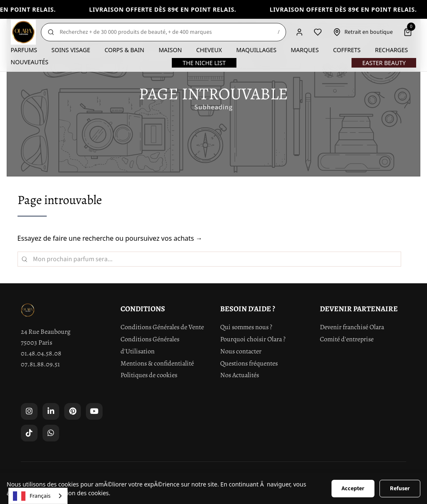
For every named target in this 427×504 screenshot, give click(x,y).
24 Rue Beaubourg (46, 332)
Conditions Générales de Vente (162, 327)
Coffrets (347, 50)
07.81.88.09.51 (40, 364)
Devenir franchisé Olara (352, 327)
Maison (170, 50)
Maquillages (256, 50)
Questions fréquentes (249, 363)
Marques (305, 50)
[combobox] (38, 496)
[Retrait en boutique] (363, 32)
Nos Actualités (240, 375)
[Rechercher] (164, 32)
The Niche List (204, 63)
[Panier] (408, 32)
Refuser (400, 489)
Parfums (24, 50)
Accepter (353, 489)
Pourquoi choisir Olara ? (253, 339)
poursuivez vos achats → (164, 238)
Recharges (391, 50)
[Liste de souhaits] (318, 32)
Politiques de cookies (149, 375)
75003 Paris (36, 343)
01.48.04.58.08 (41, 353)
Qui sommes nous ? (246, 327)
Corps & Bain (124, 50)
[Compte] (299, 32)
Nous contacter (241, 351)
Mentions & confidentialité (157, 363)
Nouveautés (30, 62)
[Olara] (23, 32)
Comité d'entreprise (347, 339)
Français (32, 496)
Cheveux (209, 50)
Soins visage (71, 50)
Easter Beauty (384, 63)
